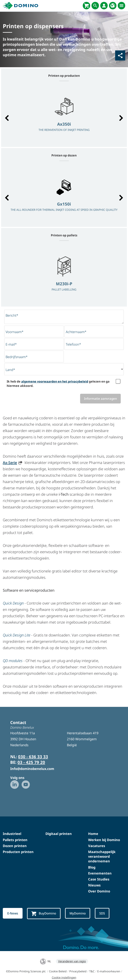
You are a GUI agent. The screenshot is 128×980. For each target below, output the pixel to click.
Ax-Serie (10, 463)
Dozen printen (15, 846)
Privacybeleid (78, 971)
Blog (92, 867)
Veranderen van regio (72, 961)
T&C (92, 971)
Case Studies (99, 879)
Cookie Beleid (58, 971)
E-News (13, 913)
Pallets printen (15, 840)
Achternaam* (76, 332)
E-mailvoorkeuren (109, 971)
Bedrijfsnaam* (17, 357)
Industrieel (12, 834)
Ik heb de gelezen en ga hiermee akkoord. (58, 383)
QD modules (13, 661)
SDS (102, 913)
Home (93, 834)
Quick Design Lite (17, 635)
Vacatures (97, 846)
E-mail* (11, 344)
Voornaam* (15, 332)
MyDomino (78, 913)
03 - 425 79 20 (31, 762)
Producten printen (18, 852)
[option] (64, 116)
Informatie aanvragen (100, 399)
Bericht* (12, 315)
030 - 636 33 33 (33, 757)
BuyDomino (44, 914)
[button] (7, 118)
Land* (10, 370)
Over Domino (99, 891)
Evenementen (100, 873)
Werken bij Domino (104, 840)
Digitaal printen (59, 834)
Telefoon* (73, 344)
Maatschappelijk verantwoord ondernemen (102, 856)
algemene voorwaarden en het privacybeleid (55, 381)
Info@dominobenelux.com (32, 769)
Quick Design (13, 603)
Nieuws (94, 885)
